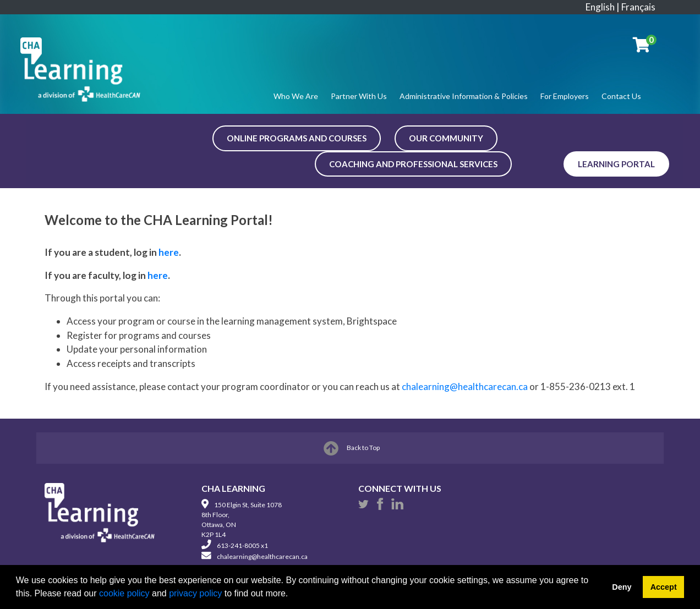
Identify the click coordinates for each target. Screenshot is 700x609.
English (600, 7)
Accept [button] (664, 587)
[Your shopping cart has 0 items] (642, 47)
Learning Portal (616, 164)
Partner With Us (359, 96)
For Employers (565, 96)
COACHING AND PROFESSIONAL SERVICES (413, 164)
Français (638, 7)
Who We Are (296, 96)
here (169, 252)
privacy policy (195, 593)
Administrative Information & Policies (464, 96)
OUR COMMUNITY (446, 138)
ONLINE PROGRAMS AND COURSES (297, 138)
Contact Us (621, 96)
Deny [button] (622, 587)
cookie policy (124, 593)
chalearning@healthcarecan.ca (465, 386)
